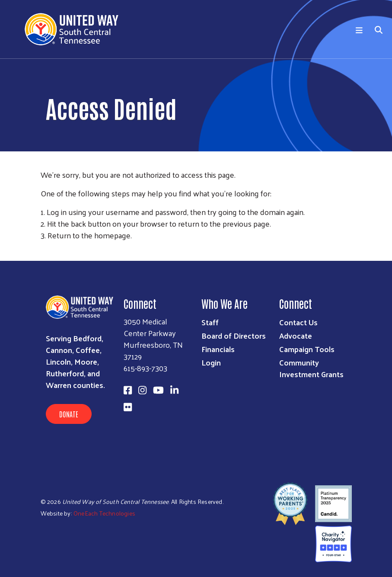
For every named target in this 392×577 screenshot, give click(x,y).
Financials (218, 349)
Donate (69, 414)
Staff (210, 322)
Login (211, 362)
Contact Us (298, 322)
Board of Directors (234, 335)
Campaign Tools (307, 349)
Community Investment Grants (311, 368)
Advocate (296, 335)
